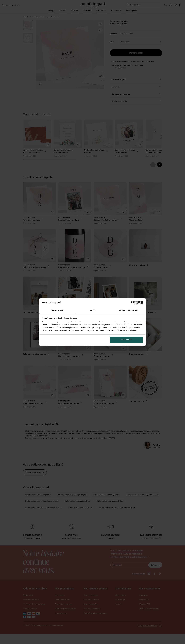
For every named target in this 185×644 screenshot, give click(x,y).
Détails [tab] (92, 310)
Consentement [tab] (57, 310)
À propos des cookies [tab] (128, 310)
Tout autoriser (126, 340)
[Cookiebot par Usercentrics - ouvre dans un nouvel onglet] (133, 302)
